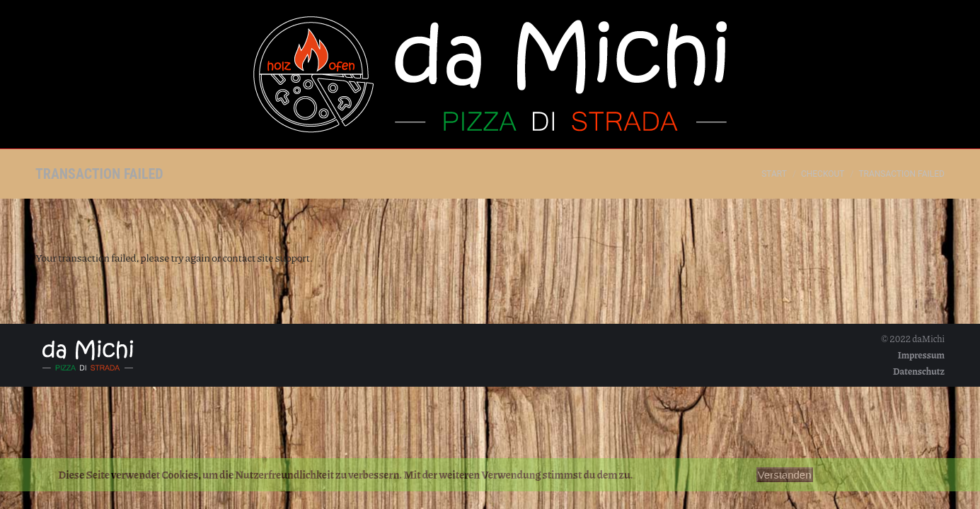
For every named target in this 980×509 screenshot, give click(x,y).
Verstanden (785, 475)
